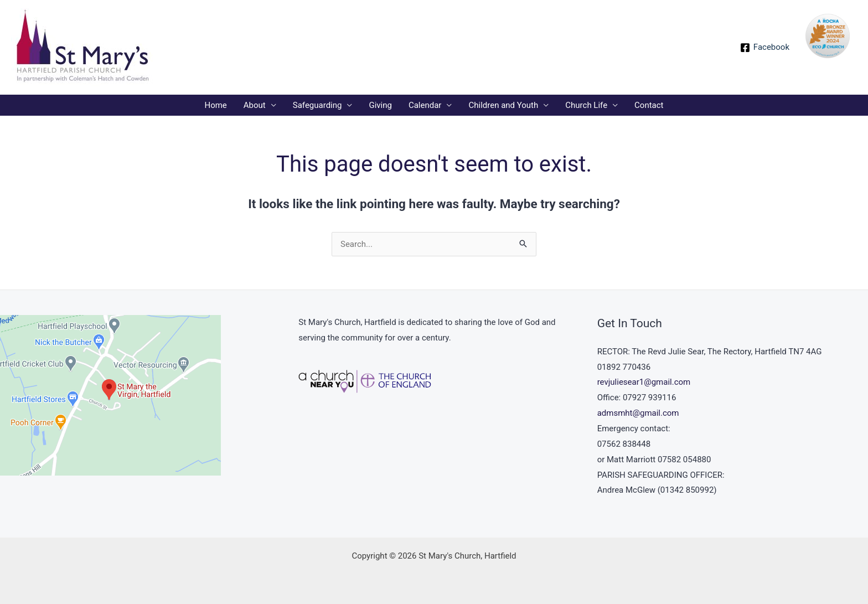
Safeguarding (317, 105)
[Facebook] (765, 48)
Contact (649, 105)
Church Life (586, 105)
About (255, 105)
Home (215, 105)
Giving (380, 105)
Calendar (425, 105)
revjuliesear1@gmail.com (644, 382)
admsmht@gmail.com (638, 413)
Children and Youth (503, 105)
